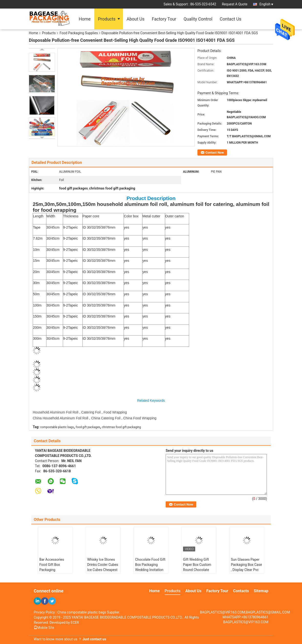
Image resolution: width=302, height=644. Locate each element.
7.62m (38, 238)
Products (107, 19)
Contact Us (230, 19)
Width (51, 216)
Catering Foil (91, 412)
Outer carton (175, 216)
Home (85, 19)
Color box (131, 216)
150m (37, 316)
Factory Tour (164, 19)
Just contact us (94, 639)
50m (36, 294)
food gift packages (88, 427)
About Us (135, 19)
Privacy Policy (44, 612)
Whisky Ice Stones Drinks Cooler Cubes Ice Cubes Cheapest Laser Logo (103, 567)
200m (37, 327)
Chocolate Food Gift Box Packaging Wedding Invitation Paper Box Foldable (150, 567)
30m (36, 283)
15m (36, 261)
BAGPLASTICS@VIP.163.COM (246, 622)
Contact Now (215, 153)
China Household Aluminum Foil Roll (60, 418)
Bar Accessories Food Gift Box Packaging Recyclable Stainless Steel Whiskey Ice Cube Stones (55, 572)
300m (37, 338)
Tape (37, 227)
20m (36, 272)
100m (37, 305)
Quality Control (198, 19)
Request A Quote (235, 4)
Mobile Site (44, 628)
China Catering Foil (106, 418)
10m (36, 250)
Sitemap (261, 591)
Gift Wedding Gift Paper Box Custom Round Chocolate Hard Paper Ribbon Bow (197, 570)
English (266, 4)
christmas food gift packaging (121, 427)
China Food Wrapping (140, 418)
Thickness (71, 216)
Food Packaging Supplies (79, 33)
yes (127, 227)
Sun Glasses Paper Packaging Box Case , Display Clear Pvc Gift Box (246, 567)
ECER (75, 623)
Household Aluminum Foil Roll (56, 412)
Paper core (91, 216)
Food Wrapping (115, 412)
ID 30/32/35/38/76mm (99, 227)
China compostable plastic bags (82, 612)
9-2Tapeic (70, 227)
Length (38, 216)
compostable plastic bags (57, 427)
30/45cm (53, 227)
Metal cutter (151, 216)
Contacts (241, 591)
